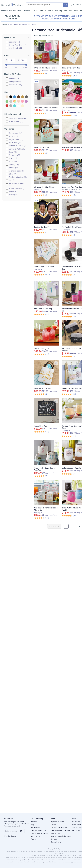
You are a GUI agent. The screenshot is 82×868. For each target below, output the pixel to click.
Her (71, 11)
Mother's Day (6, 11)
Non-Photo (15, 85)
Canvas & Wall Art (17, 149)
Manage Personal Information (61, 836)
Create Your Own (17, 45)
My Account (76, 822)
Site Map (54, 839)
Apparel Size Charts (57, 822)
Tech (12, 192)
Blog (33, 825)
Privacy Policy (36, 828)
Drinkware (14, 155)
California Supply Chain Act (40, 830)
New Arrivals (15, 48)
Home (5, 24)
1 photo (14, 78)
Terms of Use (36, 836)
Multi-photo (15, 82)
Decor (13, 152)
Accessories (15, 133)
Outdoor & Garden (18, 177)
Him (66, 11)
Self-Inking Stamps (17, 118)
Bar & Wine (15, 143)
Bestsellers (15, 42)
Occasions (39, 11)
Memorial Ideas (16, 171)
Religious (17, 11)
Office (12, 174)
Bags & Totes (16, 139)
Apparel (13, 136)
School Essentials (17, 189)
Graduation (28, 11)
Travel (13, 195)
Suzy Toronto (16, 121)
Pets (12, 180)
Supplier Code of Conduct (40, 833)
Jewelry (14, 165)
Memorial (49, 11)
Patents (34, 839)
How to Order (55, 833)
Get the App (76, 830)
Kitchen (13, 168)
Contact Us (55, 825)
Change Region (56, 842)
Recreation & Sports (16, 184)
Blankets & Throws (17, 146)
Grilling (13, 158)
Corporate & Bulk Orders (59, 828)
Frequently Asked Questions (60, 830)
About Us (34, 822)
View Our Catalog (10, 836)
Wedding (59, 11)
